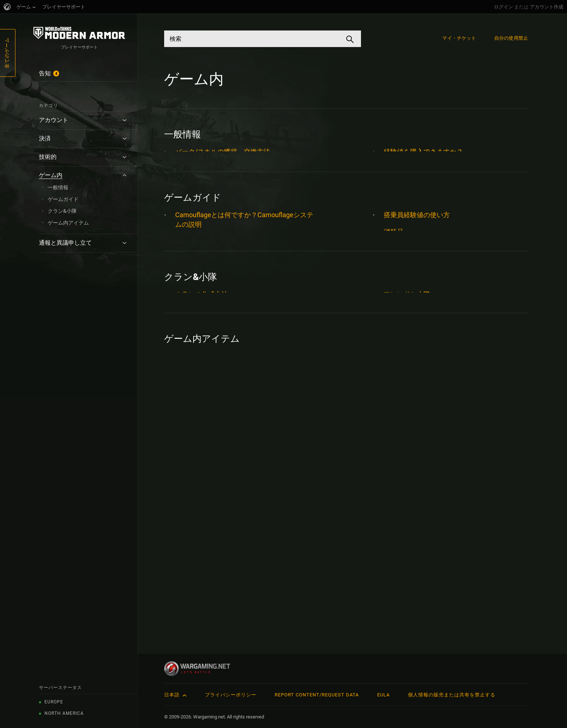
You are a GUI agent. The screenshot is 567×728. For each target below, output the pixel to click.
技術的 (48, 157)
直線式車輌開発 (407, 288)
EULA (383, 695)
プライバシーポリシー (231, 695)
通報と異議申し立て (65, 243)
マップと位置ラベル (205, 365)
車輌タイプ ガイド (411, 389)
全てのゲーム (7, 53)
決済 (45, 138)
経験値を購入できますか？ (423, 152)
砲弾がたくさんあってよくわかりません (443, 304)
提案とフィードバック (208, 168)
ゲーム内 (51, 175)
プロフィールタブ (202, 331)
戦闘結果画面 (195, 399)
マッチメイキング (202, 348)
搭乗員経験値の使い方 (417, 254)
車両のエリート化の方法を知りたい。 (440, 168)
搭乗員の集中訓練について (215, 449)
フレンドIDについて (205, 535)
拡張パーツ (192, 415)
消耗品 (394, 271)
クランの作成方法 (202, 518)
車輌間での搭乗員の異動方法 (427, 185)
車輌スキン (400, 372)
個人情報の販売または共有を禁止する (452, 695)
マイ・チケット (459, 38)
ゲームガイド (63, 199)
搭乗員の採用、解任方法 (212, 185)
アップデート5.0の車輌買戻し (219, 603)
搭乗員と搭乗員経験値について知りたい (235, 432)
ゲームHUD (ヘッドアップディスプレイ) (234, 297)
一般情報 (58, 187)
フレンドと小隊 (407, 518)
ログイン (503, 7)
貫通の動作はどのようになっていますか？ (447, 338)
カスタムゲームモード (208, 280)
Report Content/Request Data (317, 695)
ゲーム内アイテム (68, 223)
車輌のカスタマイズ (413, 355)
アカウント (54, 120)
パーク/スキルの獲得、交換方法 (223, 152)
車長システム (404, 406)
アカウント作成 (547, 7)
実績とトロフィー (202, 382)
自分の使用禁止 (511, 38)
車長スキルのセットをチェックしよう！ (443, 423)
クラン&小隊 (62, 211)
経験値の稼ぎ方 (407, 321)
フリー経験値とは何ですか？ (218, 314)
